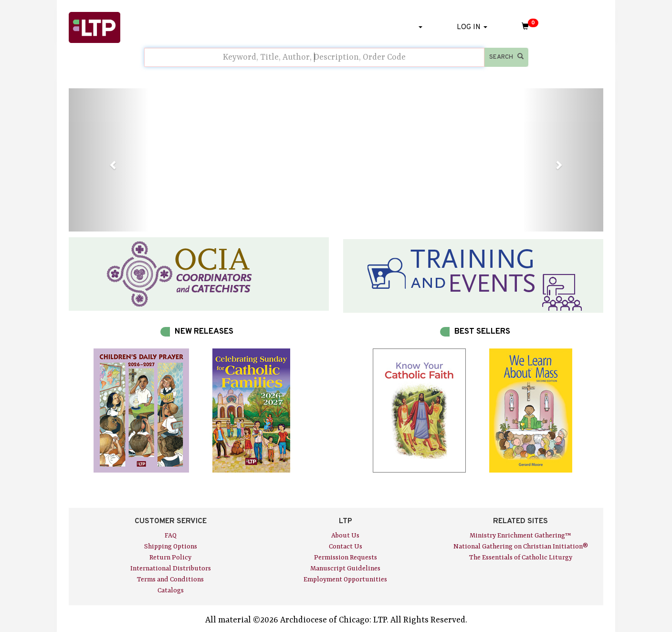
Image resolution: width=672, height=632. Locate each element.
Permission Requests (346, 558)
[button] (109, 160)
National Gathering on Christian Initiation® (521, 547)
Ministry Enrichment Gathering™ (520, 536)
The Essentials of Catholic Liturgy (521, 558)
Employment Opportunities (345, 579)
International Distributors (171, 569)
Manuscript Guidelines (345, 569)
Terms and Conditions (170, 579)
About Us (345, 536)
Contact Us (346, 547)
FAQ (171, 536)
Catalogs (171, 590)
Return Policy (170, 558)
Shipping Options (171, 547)
